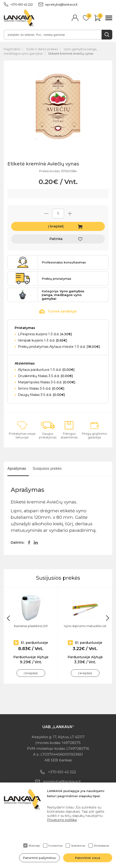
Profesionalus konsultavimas (64, 262)
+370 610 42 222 (18, 4)
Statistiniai (75, 845)
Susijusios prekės (47, 469)
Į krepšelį (56, 226)
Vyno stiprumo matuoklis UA (85, 626)
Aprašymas (17, 469)
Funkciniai (53, 845)
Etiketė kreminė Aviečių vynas (71, 53)
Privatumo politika (62, 820)
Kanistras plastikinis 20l (31, 626)
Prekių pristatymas (56, 279)
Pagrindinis (12, 49)
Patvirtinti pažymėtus (39, 858)
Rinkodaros (99, 845)
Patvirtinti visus (88, 858)
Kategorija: (63, 295)
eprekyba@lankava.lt (58, 4)
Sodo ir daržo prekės (42, 49)
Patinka (56, 239)
